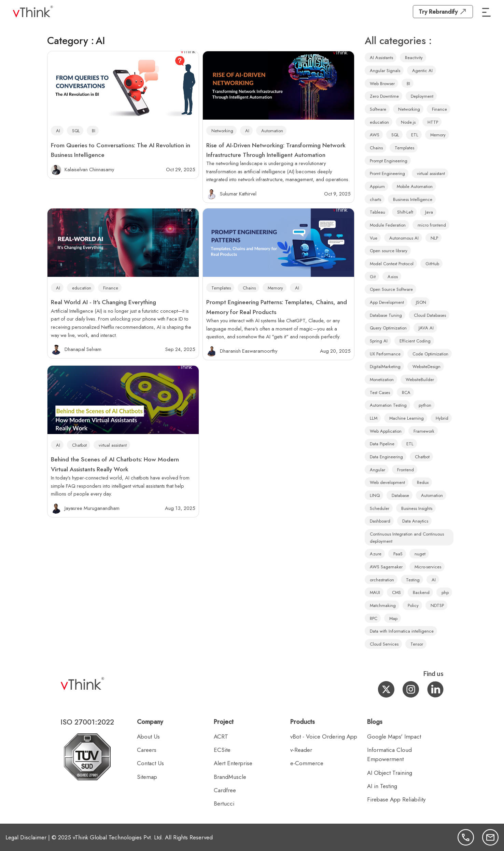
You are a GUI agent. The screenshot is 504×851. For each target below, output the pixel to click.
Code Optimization (430, 354)
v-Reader (301, 750)
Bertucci (224, 803)
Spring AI (379, 341)
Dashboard (380, 521)
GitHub (432, 264)
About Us (148, 737)
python (425, 405)
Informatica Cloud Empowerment (389, 754)
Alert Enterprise (233, 763)
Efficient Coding (415, 341)
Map (393, 618)
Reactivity (414, 58)
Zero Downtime (384, 96)
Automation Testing (388, 405)
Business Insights (417, 508)
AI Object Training (390, 773)
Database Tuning (386, 315)
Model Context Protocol (392, 264)
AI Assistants (381, 58)
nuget (420, 554)
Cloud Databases (430, 315)
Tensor (417, 644)
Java (429, 212)
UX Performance (385, 354)
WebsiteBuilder (420, 380)
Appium (377, 186)
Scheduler (380, 508)
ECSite (222, 750)
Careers (147, 750)
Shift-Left (405, 212)
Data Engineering (386, 457)
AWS (375, 135)
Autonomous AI (404, 238)
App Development (387, 302)
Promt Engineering (387, 173)
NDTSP (437, 605)
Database (400, 495)
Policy (413, 605)
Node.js (408, 122)
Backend (421, 592)
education (82, 288)
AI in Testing (382, 786)
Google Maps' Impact (394, 737)
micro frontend (432, 225)
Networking (222, 131)
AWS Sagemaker (386, 567)
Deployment (422, 96)
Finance (111, 288)
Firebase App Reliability (396, 799)
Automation (272, 131)
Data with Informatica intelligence (402, 631)
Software (378, 109)
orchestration (382, 580)
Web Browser (382, 84)
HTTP (433, 122)
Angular (377, 470)
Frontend (405, 470)
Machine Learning (407, 418)
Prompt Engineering (389, 161)
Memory (275, 288)
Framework (424, 431)
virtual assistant (113, 445)
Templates (221, 288)
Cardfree (225, 790)
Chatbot (79, 445)
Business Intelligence (413, 199)
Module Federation (388, 225)
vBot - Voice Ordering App (324, 737)
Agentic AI (422, 71)
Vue (374, 238)
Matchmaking (383, 605)
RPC (374, 618)
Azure (376, 554)
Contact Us (150, 763)
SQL (76, 131)
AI (58, 131)
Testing (413, 580)
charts (375, 199)
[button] (487, 12)
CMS (396, 592)
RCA (406, 393)
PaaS (398, 554)
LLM (374, 418)
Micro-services (428, 567)
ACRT (221, 737)
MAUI (375, 592)
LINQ (375, 495)
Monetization (382, 380)
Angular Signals (385, 71)
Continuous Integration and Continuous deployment (407, 538)
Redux (423, 482)
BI (94, 131)
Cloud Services (384, 644)
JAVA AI (426, 328)
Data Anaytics (415, 521)
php (445, 592)
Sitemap (147, 777)
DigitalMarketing (385, 367)
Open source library (389, 251)
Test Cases (380, 393)
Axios (393, 277)
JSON (421, 302)
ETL (415, 135)
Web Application (386, 431)
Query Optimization (388, 328)
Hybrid (442, 418)
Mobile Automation (415, 186)
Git (373, 277)
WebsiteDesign (426, 367)
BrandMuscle (230, 777)
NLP (434, 238)
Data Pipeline (382, 444)
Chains (249, 288)
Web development (387, 482)
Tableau (377, 212)
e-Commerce (307, 763)
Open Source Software (391, 289)
